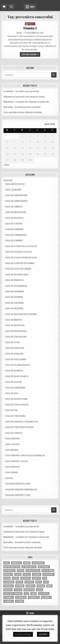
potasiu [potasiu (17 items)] (18, 590)
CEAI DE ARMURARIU (16, 201)
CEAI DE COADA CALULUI (18, 252)
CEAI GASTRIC (12, 439)
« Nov (6, 165)
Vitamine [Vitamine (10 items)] (20, 601)
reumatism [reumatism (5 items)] (29, 590)
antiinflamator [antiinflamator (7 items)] (29, 567)
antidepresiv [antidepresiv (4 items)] (38, 563)
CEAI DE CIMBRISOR (16, 235)
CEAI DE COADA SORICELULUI (21, 258)
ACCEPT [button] (43, 634)
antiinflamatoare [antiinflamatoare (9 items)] (12, 567)
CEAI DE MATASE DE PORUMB (21, 314)
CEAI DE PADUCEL (15, 348)
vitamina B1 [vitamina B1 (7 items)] (21, 597)
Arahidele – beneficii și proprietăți (21, 91)
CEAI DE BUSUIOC (15, 218)
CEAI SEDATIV (12, 467)
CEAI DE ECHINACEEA (17, 275)
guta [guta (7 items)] (46, 582)
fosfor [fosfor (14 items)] (19, 582)
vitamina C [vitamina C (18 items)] (46, 597)
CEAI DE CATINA (14, 224)
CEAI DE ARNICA (14, 207)
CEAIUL (9, 478)
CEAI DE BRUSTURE (16, 212)
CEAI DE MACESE (14, 308)
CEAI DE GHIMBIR (14, 291)
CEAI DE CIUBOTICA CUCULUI (21, 246)
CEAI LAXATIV (12, 444)
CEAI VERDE (11, 472)
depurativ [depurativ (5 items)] (26, 578)
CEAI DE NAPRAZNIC (16, 331)
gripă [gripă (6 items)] (39, 582)
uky (20, 33)
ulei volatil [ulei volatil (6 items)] (44, 594)
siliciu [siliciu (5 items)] (39, 590)
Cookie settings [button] (23, 634)
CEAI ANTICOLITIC (15, 184)
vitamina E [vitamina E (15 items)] (9, 601)
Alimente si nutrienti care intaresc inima (24, 97)
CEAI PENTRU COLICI (16, 461)
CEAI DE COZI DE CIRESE (18, 269)
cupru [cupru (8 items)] (15, 578)
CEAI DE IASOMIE (14, 303)
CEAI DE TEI (11, 410)
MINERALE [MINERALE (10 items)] (8, 590)
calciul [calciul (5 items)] (27, 574)
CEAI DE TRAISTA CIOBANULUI (21, 422)
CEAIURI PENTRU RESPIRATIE (21, 490)
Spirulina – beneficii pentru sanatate (22, 107)
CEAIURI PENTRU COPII (18, 484)
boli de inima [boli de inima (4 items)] (48, 571)
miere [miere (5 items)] (49, 586)
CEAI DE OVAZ (12, 342)
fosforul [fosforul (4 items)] (29, 582)
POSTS (31, 24)
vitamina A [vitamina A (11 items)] (9, 597)
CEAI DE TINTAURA (15, 416)
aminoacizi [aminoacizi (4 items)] (16, 563)
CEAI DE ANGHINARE (16, 195)
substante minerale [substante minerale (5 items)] (13, 594)
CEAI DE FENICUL (14, 280)
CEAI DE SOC (12, 393)
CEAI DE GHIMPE (14, 297)
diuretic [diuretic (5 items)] (36, 578)
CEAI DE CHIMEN (14, 229)
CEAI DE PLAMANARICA (18, 365)
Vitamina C (30, 28)
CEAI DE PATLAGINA (16, 359)
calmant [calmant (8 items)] (37, 574)
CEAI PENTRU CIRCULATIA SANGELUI (25, 455)
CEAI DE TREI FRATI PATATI (19, 427)
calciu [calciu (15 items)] (18, 574)
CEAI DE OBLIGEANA (16, 337)
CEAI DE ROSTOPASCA (17, 376)
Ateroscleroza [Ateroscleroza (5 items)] (33, 571)
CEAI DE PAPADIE (14, 354)
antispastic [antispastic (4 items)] (9, 571)
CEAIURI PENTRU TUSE (18, 495)
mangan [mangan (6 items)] (41, 586)
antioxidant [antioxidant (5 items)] (44, 567)
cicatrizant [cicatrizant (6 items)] (48, 574)
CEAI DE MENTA (14, 320)
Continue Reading (29, 54)
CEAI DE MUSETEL (15, 325)
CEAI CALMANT (13, 190)
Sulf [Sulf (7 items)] (26, 594)
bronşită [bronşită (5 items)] (8, 574)
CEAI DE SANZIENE (15, 388)
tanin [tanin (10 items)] (34, 594)
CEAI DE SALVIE (13, 382)
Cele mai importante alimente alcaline (23, 112)
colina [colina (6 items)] (7, 578)
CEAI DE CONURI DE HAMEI (20, 263)
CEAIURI (8, 180)
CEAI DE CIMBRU (14, 240)
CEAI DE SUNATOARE (16, 399)
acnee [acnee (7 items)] (7, 563)
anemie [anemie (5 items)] (27, 563)
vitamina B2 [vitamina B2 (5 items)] (34, 597)
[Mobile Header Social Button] (4, 7)
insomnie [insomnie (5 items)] (20, 586)
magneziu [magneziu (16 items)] (30, 586)
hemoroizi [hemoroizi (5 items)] (9, 586)
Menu (32, 7)
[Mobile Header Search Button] (11, 7)
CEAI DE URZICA (14, 433)
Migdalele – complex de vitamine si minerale (26, 102)
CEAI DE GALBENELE (16, 286)
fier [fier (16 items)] (45, 578)
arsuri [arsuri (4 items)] (21, 571)
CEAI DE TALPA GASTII (17, 405)
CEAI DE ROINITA (14, 371)
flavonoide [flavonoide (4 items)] (9, 582)
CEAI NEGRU (12, 450)
